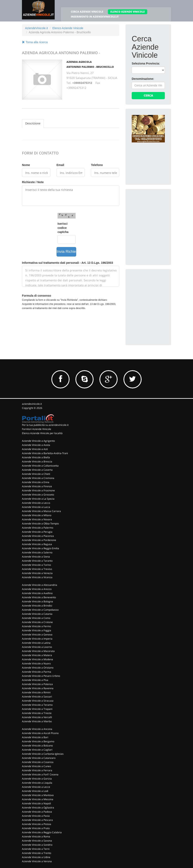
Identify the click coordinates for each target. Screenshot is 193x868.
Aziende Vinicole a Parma (37, 672)
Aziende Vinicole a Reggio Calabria (42, 832)
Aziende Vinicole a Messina (38, 799)
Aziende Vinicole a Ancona (37, 729)
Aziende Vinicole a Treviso (37, 569)
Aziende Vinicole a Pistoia (37, 824)
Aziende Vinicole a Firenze (37, 486)
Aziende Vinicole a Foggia (37, 630)
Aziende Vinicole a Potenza (37, 684)
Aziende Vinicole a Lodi (35, 791)
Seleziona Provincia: (146, 63)
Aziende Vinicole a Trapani (37, 709)
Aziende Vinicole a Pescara (37, 820)
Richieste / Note (33, 182)
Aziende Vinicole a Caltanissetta (40, 466)
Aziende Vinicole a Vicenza (37, 577)
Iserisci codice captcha (63, 228)
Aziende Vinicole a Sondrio (37, 845)
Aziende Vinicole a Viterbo (37, 721)
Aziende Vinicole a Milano (37, 515)
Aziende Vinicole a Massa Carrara (41, 511)
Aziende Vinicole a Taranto (37, 561)
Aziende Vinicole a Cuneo (36, 766)
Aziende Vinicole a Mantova (38, 795)
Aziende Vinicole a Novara (37, 519)
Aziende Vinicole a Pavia (36, 816)
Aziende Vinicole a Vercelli (37, 717)
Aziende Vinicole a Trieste (37, 713)
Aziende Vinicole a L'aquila (37, 783)
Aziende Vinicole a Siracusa (38, 701)
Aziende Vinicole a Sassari (37, 697)
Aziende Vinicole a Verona (37, 861)
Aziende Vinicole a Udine (36, 857)
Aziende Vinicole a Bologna (37, 601)
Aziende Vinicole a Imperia (37, 639)
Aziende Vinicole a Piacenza (38, 536)
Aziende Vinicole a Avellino (37, 593)
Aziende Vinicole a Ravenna (38, 688)
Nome (26, 165)
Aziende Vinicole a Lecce (36, 787)
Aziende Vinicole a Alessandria (40, 585)
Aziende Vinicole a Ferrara (37, 770)
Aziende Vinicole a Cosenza (38, 762)
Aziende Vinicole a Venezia (37, 573)
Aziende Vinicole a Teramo (37, 705)
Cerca (148, 95)
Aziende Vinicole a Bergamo (38, 741)
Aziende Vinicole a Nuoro (36, 663)
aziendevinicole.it (32, 404)
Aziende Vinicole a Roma (36, 836)
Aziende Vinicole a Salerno (37, 552)
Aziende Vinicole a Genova (37, 635)
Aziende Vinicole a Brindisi (37, 606)
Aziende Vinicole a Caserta (37, 470)
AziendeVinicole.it (36, 28)
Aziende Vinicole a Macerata (38, 651)
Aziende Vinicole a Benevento (39, 597)
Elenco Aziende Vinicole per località (42, 433)
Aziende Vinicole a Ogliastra (38, 808)
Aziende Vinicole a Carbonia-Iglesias (43, 754)
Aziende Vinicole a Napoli (36, 803)
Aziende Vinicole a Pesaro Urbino (41, 676)
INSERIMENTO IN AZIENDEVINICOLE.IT (95, 17)
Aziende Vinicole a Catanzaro (39, 758)
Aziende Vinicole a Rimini (36, 692)
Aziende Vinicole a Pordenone (39, 540)
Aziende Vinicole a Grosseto (38, 495)
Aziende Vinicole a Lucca (36, 507)
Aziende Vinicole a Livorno (37, 647)
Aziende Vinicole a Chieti (36, 474)
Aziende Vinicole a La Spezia (38, 499)
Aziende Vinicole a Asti (35, 449)
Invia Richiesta (66, 252)
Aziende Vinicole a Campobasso (40, 610)
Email (60, 165)
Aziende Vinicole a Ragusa (37, 544)
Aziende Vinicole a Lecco (36, 503)
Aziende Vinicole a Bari (35, 737)
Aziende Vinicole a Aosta (36, 445)
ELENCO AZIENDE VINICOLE (128, 12)
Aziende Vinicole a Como (36, 618)
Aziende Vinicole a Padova (37, 812)
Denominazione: (143, 79)
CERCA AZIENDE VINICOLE (87, 12)
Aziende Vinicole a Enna (36, 482)
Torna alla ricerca (35, 42)
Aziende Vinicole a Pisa (35, 680)
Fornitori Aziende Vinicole (37, 429)
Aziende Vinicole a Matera (37, 655)
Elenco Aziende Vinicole (68, 28)
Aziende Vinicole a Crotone (37, 622)
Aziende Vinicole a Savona (37, 841)
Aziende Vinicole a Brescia (37, 461)
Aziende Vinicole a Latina (36, 643)
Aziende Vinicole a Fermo (36, 626)
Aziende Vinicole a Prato (36, 828)
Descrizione (33, 123)
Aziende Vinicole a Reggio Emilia (40, 548)
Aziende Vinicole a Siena (36, 557)
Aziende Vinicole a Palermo (38, 528)
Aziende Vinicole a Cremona (38, 478)
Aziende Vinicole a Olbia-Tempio (40, 524)
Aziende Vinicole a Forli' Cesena (40, 774)
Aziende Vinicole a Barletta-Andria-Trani (45, 453)
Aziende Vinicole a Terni (36, 849)
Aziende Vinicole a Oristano (38, 668)
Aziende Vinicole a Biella (36, 457)
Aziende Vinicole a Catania (37, 614)
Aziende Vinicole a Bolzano (37, 746)
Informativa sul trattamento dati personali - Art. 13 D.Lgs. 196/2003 (68, 263)
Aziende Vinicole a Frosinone (38, 490)
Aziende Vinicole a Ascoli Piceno (40, 733)
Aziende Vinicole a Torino (36, 565)
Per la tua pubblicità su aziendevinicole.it (45, 425)
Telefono (97, 165)
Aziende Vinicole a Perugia (37, 532)
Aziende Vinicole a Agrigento (38, 441)
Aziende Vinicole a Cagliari (37, 750)
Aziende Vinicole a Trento (37, 853)
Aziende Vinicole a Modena (37, 659)
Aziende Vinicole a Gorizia (37, 779)
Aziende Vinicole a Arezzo (37, 589)
